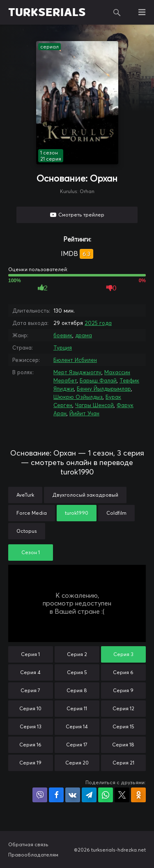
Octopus (27, 531)
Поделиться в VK (73, 795)
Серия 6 (123, 672)
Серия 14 (77, 726)
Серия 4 (30, 672)
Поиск (117, 12)
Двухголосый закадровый (85, 495)
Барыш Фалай (98, 380)
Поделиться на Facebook (56, 795)
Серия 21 (123, 763)
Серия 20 (77, 763)
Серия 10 (30, 708)
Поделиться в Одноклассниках (138, 795)
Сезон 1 (31, 552)
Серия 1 (30, 654)
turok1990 (77, 513)
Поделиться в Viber (40, 795)
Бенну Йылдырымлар (104, 389)
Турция (63, 348)
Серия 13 (31, 726)
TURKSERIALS (47, 12)
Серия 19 (30, 763)
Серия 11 (77, 708)
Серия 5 (77, 672)
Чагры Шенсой (94, 405)
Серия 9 (123, 690)
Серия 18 (123, 745)
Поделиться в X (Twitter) (122, 795)
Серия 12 (123, 708)
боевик (63, 335)
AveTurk (25, 495)
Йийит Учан (84, 413)
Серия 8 (77, 690)
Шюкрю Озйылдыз (78, 397)
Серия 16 (30, 745)
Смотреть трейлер (81, 215)
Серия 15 (123, 726)
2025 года (98, 323)
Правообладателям (33, 855)
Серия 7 (30, 690)
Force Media (32, 513)
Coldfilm (116, 513)
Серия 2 (77, 654)
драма (84, 335)
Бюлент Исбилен (75, 360)
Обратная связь (28, 844)
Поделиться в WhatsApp (106, 795)
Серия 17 (77, 745)
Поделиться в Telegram (89, 795)
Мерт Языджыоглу (77, 372)
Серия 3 (123, 654)
